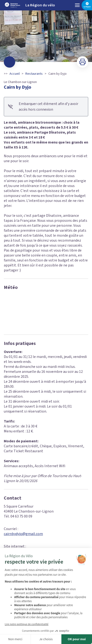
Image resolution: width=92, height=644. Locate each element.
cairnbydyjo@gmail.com (23, 534)
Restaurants (34, 74)
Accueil (15, 74)
